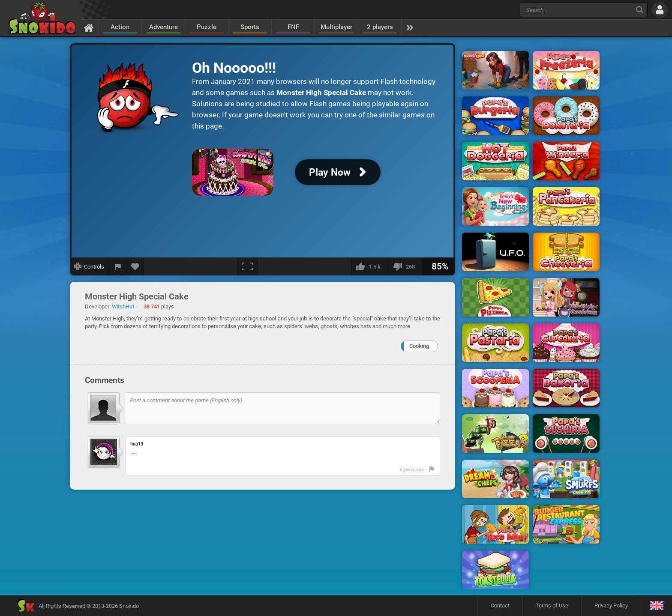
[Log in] (660, 10)
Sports (250, 27)
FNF (293, 27)
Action (120, 27)
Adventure (163, 27)
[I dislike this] (405, 266)
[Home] (89, 27)
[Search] (640, 10)
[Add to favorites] (135, 266)
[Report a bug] (118, 266)
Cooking (419, 346)
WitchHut (123, 307)
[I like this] (370, 266)
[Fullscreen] (247, 266)
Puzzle (207, 27)
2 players (380, 27)
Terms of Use (552, 606)
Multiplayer (336, 27)
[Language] (656, 606)
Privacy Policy (611, 606)
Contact (500, 606)
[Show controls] (89, 266)
